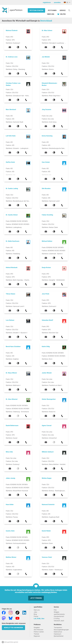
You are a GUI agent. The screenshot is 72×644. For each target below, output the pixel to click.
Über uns (37, 610)
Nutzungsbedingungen (61, 630)
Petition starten (36, 10)
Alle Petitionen (38, 630)
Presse (36, 616)
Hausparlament (59, 616)
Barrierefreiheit (59, 636)
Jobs (35, 612)
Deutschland (46, 21)
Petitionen (52, 10)
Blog (35, 614)
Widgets (56, 612)
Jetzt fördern (36, 598)
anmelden (57, 2)
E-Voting (57, 619)
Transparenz (58, 628)
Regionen (37, 636)
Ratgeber (37, 628)
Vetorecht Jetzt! (59, 621)
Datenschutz (58, 632)
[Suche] (69, 10)
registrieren (47, 2)
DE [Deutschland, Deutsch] (66, 2)
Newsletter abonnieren (13, 628)
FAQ (55, 610)
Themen (36, 634)
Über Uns (51, 14)
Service (63, 10)
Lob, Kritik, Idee (39, 619)
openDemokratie (59, 614)
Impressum (58, 634)
